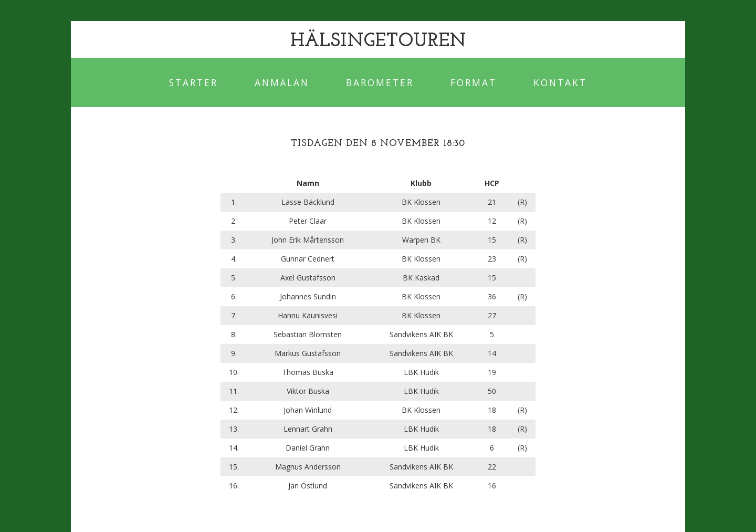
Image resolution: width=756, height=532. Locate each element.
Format (474, 82)
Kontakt (560, 82)
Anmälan (282, 82)
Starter (193, 82)
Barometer (380, 82)
